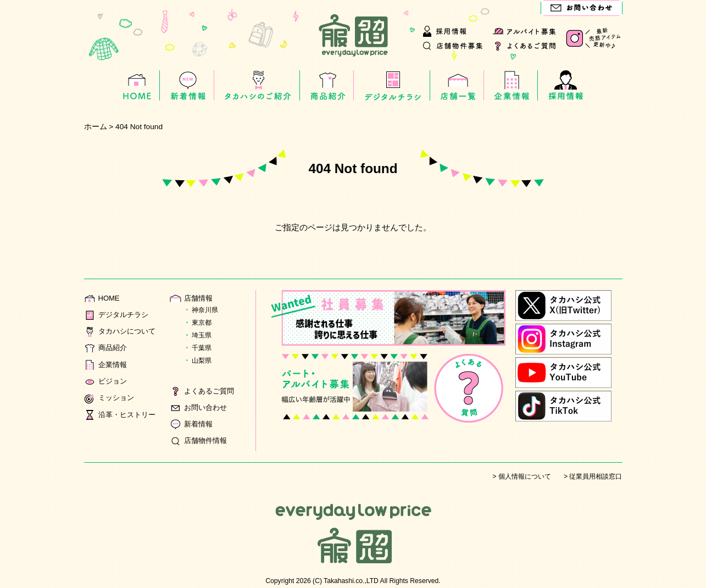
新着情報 (192, 424)
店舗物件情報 (200, 440)
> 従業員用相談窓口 (593, 476)
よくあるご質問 (204, 391)
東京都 (202, 323)
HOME (102, 298)
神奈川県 (205, 310)
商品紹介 (107, 348)
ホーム (96, 127)
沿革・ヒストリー (122, 415)
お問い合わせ (200, 407)
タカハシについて (122, 331)
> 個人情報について (521, 476)
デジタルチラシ (118, 315)
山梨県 (202, 360)
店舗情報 (192, 298)
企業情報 (107, 365)
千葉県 (202, 348)
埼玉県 (202, 335)
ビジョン (107, 381)
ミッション (110, 398)
